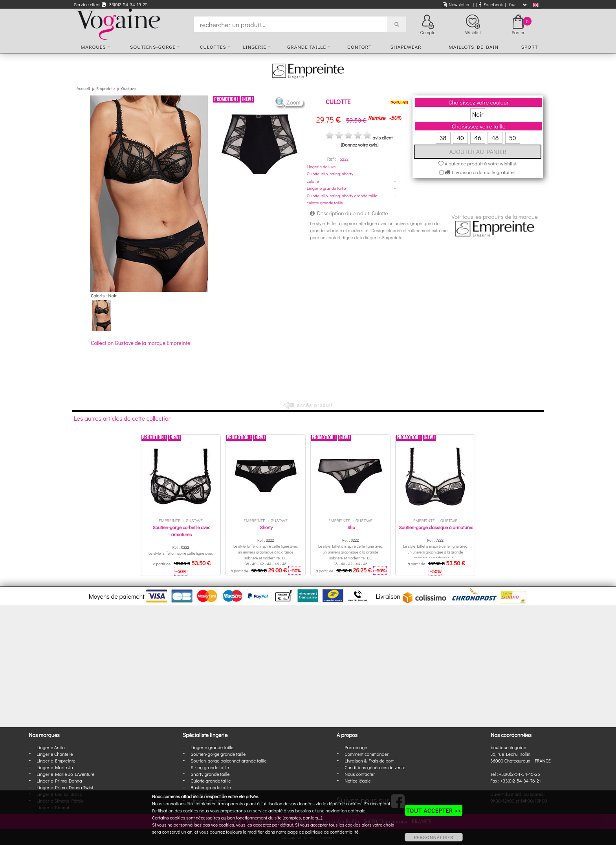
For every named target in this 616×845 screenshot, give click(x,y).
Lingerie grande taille (326, 188)
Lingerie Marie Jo (55, 767)
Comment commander (367, 754)
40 (460, 138)
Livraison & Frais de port (369, 761)
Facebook (491, 4)
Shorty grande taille (210, 774)
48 (495, 138)
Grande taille (307, 47)
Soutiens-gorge (153, 47)
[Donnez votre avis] (359, 145)
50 (513, 138)
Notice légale (357, 781)
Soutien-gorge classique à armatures (436, 527)
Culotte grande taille (211, 781)
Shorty (267, 527)
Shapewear (406, 47)
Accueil (83, 88)
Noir (478, 114)
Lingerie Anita (50, 747)
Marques (93, 47)
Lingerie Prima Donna (59, 781)
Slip (351, 527)
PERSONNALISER (434, 837)
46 (478, 138)
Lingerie (255, 47)
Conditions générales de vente (375, 767)
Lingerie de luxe (321, 166)
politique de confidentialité (332, 832)
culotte (313, 181)
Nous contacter (360, 774)
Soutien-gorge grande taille (218, 754)
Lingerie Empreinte (56, 761)
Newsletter (456, 4)
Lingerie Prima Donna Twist (65, 787)
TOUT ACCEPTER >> (434, 810)
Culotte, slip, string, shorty (330, 173)
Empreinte (105, 88)
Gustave (129, 88)
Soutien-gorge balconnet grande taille (228, 761)
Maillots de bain (474, 47)
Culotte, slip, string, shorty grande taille (342, 195)
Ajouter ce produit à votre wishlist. (478, 163)
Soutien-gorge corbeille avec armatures (181, 531)
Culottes (213, 47)
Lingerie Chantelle (55, 754)
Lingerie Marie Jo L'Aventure (65, 774)
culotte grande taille (325, 203)
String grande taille (210, 767)
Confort (359, 47)
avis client (382, 137)
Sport (529, 47)
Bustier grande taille (211, 787)
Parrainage (356, 747)
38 (443, 138)
